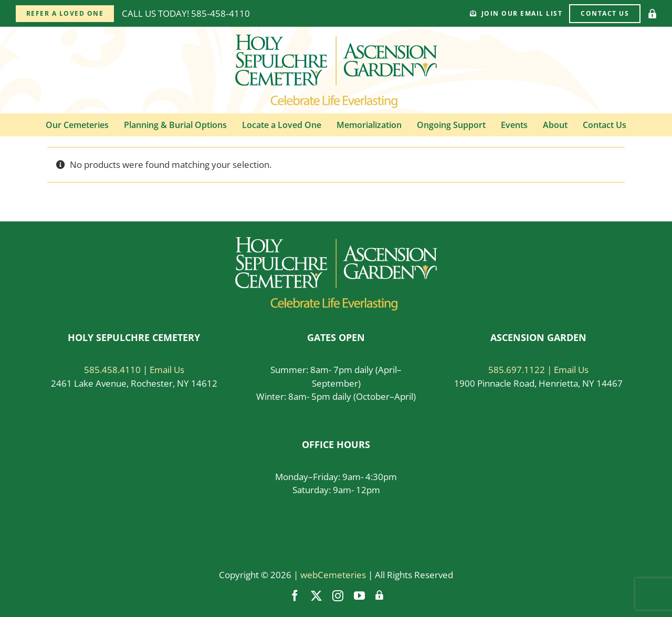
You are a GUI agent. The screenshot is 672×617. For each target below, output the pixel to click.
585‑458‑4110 (220, 13)
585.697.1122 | (521, 370)
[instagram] (338, 596)
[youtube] (359, 596)
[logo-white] (336, 242)
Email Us (167, 370)
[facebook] (295, 596)
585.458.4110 (112, 370)
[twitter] (316, 596)
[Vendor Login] (652, 14)
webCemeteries (333, 575)
